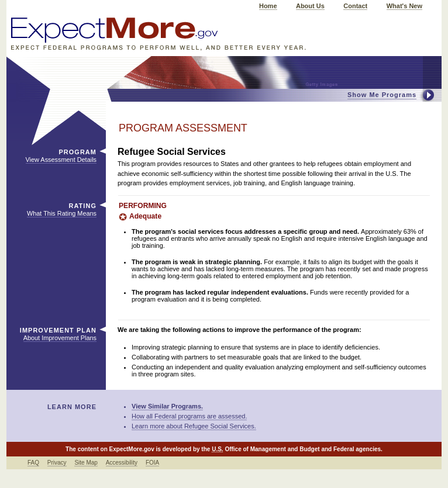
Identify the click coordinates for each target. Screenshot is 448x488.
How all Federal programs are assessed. (189, 416)
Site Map (86, 463)
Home (268, 6)
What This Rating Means (62, 213)
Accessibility (122, 463)
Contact (355, 6)
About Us (310, 6)
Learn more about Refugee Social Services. (194, 426)
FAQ (33, 463)
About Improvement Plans (60, 338)
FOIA (152, 463)
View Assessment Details (61, 160)
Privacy (57, 463)
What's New (404, 6)
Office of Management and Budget (272, 449)
